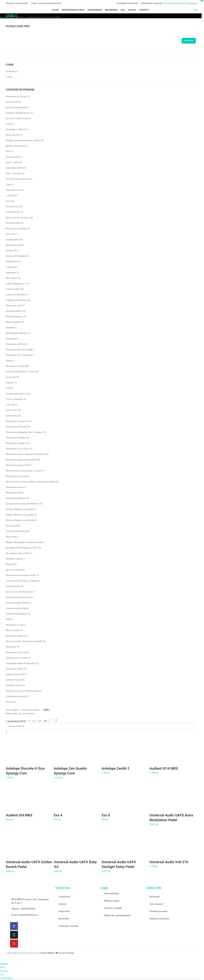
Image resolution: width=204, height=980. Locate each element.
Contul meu (64, 897)
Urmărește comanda (68, 926)
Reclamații (64, 919)
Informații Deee (112, 893)
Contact (63, 904)
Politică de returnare (159, 919)
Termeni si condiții (113, 908)
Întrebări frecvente (159, 911)
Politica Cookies (112, 901)
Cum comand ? (157, 904)
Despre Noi (64, 911)
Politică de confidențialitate (117, 915)
